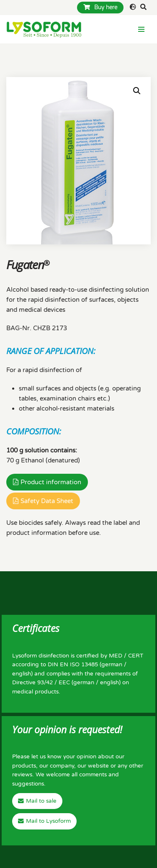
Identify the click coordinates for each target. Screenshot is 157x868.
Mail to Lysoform (48, 821)
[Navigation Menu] (141, 29)
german (112, 665)
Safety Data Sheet (47, 501)
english (22, 674)
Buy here (100, 7)
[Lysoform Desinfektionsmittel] (44, 29)
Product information (51, 482)
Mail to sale (41, 801)
